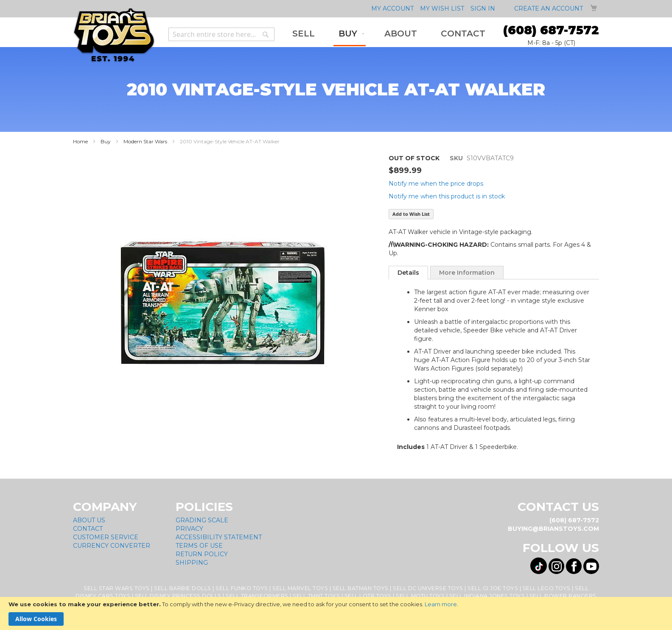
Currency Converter (112, 546)
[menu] (389, 34)
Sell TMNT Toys (316, 596)
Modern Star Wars (145, 141)
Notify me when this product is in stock (447, 196)
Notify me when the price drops (436, 184)
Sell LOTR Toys (368, 596)
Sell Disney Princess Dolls (178, 596)
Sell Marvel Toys (300, 588)
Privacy (189, 529)
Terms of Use (199, 546)
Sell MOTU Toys (420, 596)
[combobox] (221, 34)
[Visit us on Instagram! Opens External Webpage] (556, 566)
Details (408, 273)
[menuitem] (304, 34)
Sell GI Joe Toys (493, 588)
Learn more (441, 604)
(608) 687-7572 (551, 30)
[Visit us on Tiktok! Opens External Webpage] (539, 566)
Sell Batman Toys (361, 588)
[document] (336, 613)
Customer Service (106, 537)
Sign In (483, 8)
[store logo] (114, 35)
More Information (467, 273)
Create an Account (549, 8)
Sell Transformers (257, 596)
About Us (89, 520)
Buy (106, 141)
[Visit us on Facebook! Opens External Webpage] (574, 566)
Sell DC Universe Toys (428, 588)
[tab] (408, 273)
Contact (88, 529)
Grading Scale (202, 520)
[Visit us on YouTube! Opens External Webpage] (591, 566)
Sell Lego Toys (547, 588)
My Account (392, 8)
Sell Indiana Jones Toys (487, 596)
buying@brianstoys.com (553, 529)
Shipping (192, 563)
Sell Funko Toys (242, 588)
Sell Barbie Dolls (183, 588)
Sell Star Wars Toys (117, 588)
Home (80, 141)
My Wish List (442, 8)
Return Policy (202, 554)
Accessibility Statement (219, 537)
